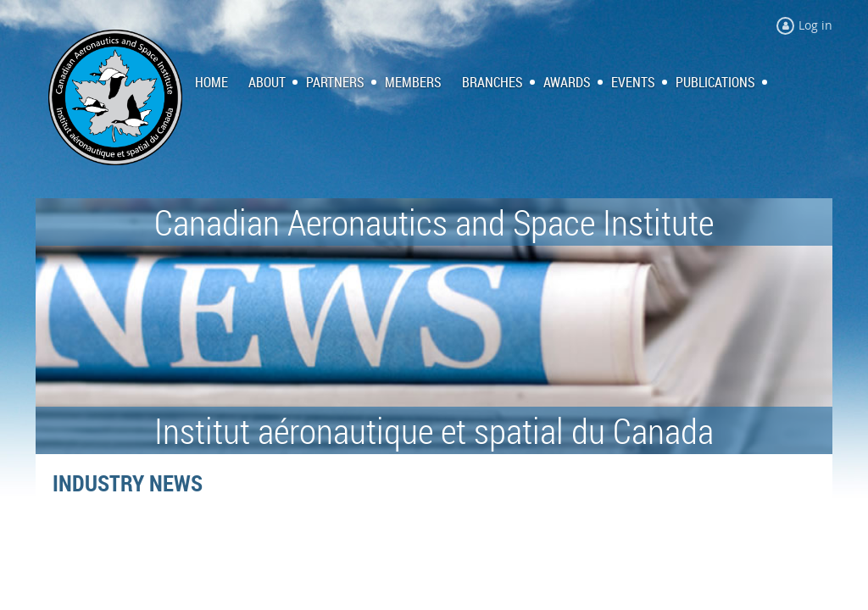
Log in (815, 25)
